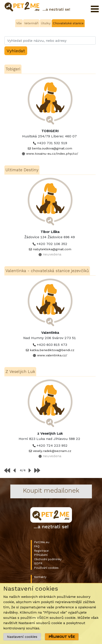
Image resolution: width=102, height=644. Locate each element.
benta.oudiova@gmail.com (52, 148)
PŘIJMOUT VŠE (62, 637)
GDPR (38, 563)
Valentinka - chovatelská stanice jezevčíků (47, 271)
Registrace (41, 551)
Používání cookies (46, 568)
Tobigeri (13, 69)
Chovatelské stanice (68, 23)
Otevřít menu (95, 9)
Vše (19, 23)
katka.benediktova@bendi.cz (52, 350)
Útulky (46, 23)
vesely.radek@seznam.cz (52, 451)
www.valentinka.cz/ (52, 355)
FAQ (37, 546)
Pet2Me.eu (42, 542)
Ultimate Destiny (22, 170)
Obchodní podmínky (48, 559)
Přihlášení (41, 555)
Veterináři (31, 23)
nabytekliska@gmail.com (52, 249)
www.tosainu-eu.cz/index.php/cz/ (52, 154)
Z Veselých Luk (20, 372)
